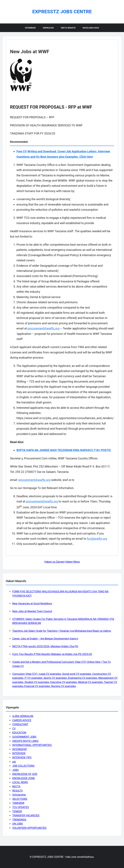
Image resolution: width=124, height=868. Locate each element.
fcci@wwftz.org (97, 539)
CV (14, 729)
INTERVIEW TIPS (22, 758)
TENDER (17, 811)
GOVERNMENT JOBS (24, 737)
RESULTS (17, 791)
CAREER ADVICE (22, 720)
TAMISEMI (18, 803)
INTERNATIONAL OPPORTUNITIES (32, 745)
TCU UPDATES (21, 807)
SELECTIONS (20, 799)
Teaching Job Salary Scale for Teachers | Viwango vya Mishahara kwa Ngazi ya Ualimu (62, 631)
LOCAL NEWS (20, 782)
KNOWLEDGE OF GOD (25, 774)
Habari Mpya (72, 562)
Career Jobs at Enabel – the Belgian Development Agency (45, 639)
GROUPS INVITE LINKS (25, 741)
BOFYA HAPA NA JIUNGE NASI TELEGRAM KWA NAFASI (53, 450)
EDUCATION (19, 733)
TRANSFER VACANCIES (26, 815)
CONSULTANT (20, 724)
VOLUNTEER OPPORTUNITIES (29, 828)
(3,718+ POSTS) (101, 450)
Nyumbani (30, 28)
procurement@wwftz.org (43, 328)
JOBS (15, 770)
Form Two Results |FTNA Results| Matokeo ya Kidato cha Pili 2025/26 (52, 654)
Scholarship (19, 795)
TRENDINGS (19, 820)
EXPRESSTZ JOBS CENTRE (62, 12)
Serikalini (48, 28)
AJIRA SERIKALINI (23, 716)
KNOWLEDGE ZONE (24, 778)
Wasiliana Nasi (91, 28)
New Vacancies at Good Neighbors (32, 604)
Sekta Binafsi (68, 28)
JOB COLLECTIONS (23, 766)
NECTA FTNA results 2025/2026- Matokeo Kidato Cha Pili (45, 646)
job (14, 762)
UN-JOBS (18, 824)
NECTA (16, 787)
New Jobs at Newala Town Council (32, 611)
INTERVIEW (19, 753)
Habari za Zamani (54, 562)
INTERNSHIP (20, 749)
